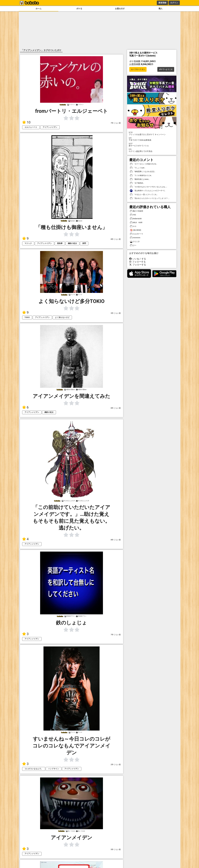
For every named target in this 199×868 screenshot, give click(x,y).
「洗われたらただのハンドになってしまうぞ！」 (150, 198)
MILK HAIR (136, 223)
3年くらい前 (116, 313)
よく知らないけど (62, 317)
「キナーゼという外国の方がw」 (144, 164)
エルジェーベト (31, 127)
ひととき (135, 242)
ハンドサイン (54, 769)
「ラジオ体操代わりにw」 (141, 176)
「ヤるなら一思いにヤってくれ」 (144, 195)
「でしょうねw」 (138, 168)
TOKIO (27, 317)
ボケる (79, 9)
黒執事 (60, 243)
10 (26, 122)
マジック (28, 243)
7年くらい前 (116, 123)
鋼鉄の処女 (72, 243)
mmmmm (135, 238)
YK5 (133, 215)
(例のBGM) (136, 230)
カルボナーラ (136, 234)
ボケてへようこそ (166, 69)
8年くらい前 (116, 239)
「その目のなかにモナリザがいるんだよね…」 (149, 187)
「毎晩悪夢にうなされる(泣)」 (143, 172)
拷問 (84, 243)
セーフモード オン (138, 69)
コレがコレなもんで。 (34, 769)
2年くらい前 (116, 765)
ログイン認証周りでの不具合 (152, 150)
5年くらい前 (116, 849)
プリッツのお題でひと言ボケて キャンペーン (152, 133)
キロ (133, 226)
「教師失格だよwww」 (140, 179)
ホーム (39, 9)
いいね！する (138, 259)
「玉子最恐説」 (137, 183)
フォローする (138, 262)
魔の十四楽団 (136, 211)
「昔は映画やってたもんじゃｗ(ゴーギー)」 (148, 191)
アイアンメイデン (50, 127)
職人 (161, 9)
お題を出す (120, 9)
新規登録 (162, 3)
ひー (133, 245)
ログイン (174, 3)
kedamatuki (136, 219)
